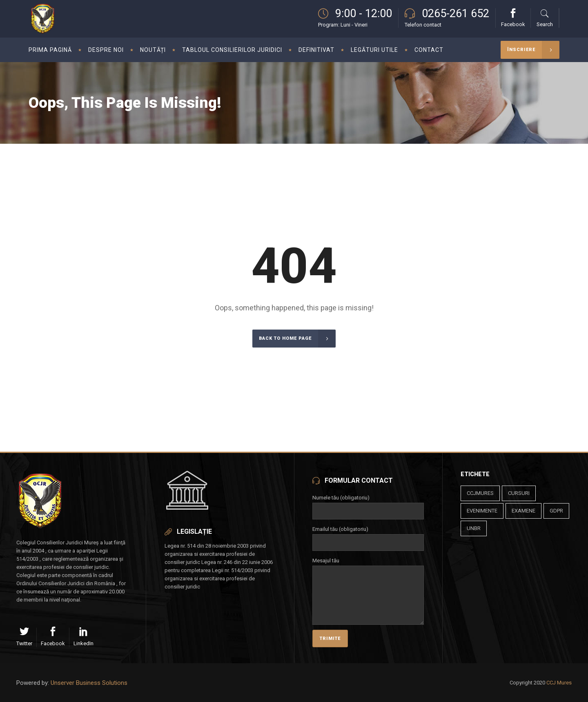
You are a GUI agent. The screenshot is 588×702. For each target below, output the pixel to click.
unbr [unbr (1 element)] (474, 528)
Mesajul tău (368, 565)
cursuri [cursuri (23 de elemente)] (519, 493)
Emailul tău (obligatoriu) (368, 536)
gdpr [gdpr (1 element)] (556, 511)
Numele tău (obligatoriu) (368, 504)
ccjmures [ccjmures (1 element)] (480, 493)
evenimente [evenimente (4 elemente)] (482, 511)
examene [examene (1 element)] (523, 511)
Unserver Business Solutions (89, 683)
